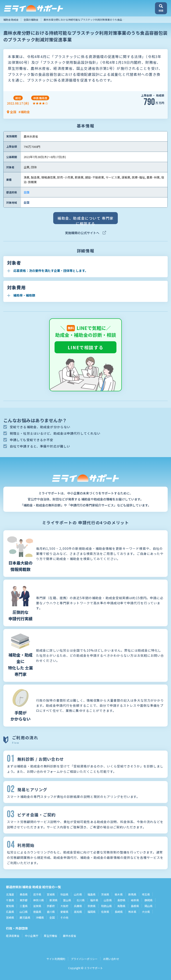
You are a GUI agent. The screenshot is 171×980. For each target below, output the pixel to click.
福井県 (94, 900)
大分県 (146, 912)
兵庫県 (78, 906)
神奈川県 (39, 900)
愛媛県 (64, 912)
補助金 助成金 (11, 20)
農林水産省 (69, 936)
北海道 (10, 894)
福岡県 (92, 912)
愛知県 (10, 906)
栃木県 (119, 894)
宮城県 (51, 894)
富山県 (67, 900)
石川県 (81, 900)
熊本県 (132, 912)
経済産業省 (13, 936)
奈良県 (92, 906)
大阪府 (64, 906)
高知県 (78, 912)
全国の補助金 (31, 20)
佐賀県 (105, 912)
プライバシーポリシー (84, 959)
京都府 (51, 906)
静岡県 (149, 900)
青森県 (24, 894)
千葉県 (10, 900)
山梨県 (108, 900)
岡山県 (149, 906)
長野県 (121, 900)
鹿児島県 (25, 917)
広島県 (10, 912)
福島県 (92, 894)
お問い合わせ (111, 959)
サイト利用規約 (56, 959)
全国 (26, 192)
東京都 (24, 900)
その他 (64, 917)
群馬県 (132, 894)
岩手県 (37, 894)
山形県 (78, 894)
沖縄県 (40, 917)
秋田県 (64, 894)
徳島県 (37, 912)
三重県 (24, 906)
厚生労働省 (51, 936)
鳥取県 (121, 906)
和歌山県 (106, 906)
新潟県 (53, 900)
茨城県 (105, 894)
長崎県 (119, 912)
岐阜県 (135, 900)
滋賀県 (37, 906)
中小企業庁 (32, 936)
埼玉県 (146, 894)
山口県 (24, 912)
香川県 (51, 912)
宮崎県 (10, 917)
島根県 (135, 906)
